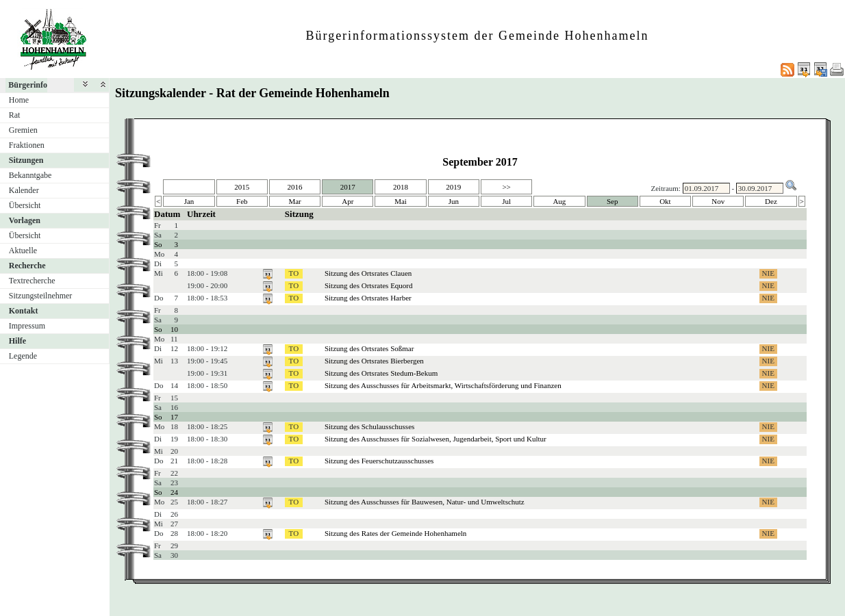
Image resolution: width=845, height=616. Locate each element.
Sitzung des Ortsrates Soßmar (369, 348)
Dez (771, 201)
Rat (15, 115)
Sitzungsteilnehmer (41, 296)
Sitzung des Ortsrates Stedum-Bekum (381, 373)
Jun (454, 201)
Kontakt (24, 311)
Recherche (27, 266)
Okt (665, 201)
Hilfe (17, 341)
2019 (453, 187)
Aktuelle (23, 251)
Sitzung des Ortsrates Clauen (368, 273)
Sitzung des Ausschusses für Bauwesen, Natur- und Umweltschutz (425, 502)
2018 (401, 187)
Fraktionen (27, 145)
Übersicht (25, 205)
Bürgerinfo (28, 85)
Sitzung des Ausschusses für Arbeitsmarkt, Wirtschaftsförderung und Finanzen (443, 385)
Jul (506, 201)
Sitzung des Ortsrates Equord (369, 285)
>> (506, 187)
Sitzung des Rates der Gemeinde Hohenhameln (395, 533)
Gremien (23, 130)
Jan (189, 201)
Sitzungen (26, 160)
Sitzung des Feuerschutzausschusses (379, 461)
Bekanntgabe (30, 175)
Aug (559, 201)
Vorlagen (25, 220)
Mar (294, 201)
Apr (348, 201)
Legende (23, 356)
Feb (242, 201)
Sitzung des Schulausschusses (369, 426)
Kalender (24, 190)
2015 (242, 187)
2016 (295, 187)
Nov (718, 201)
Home (19, 100)
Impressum (27, 326)
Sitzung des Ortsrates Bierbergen (374, 361)
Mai (401, 201)
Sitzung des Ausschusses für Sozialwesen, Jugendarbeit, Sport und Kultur (436, 439)
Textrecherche (32, 281)
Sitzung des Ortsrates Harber (368, 298)
